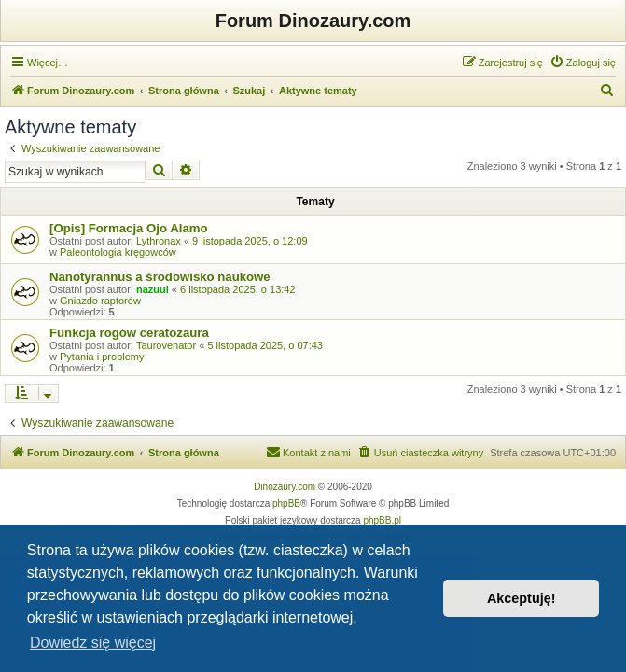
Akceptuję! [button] (522, 598)
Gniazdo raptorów (100, 301)
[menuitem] (583, 63)
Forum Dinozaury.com (313, 21)
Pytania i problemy (102, 357)
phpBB (286, 504)
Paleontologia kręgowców (118, 252)
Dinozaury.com (285, 487)
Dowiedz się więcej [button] (93, 643)
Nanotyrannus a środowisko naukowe (160, 277)
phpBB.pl (382, 520)
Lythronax (159, 241)
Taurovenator (166, 345)
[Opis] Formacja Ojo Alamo (129, 228)
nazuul (153, 289)
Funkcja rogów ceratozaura (129, 333)
